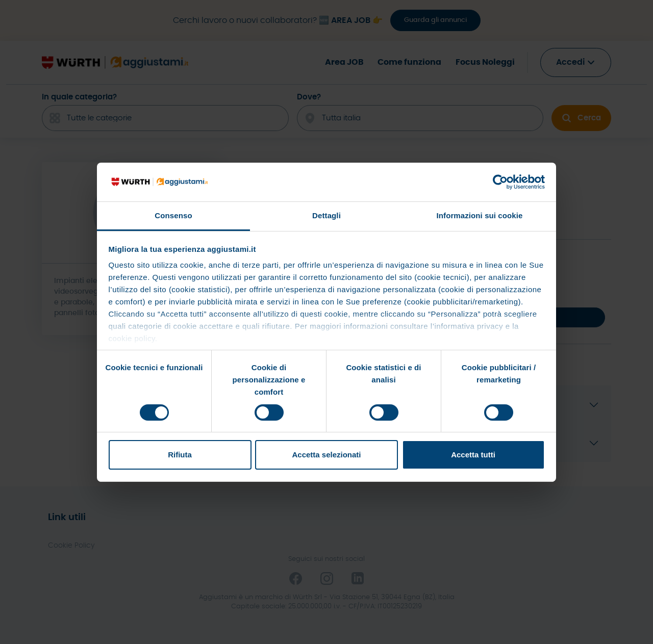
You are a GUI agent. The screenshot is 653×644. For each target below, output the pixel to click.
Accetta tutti (473, 455)
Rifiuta (180, 455)
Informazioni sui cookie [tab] (480, 215)
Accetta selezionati (326, 455)
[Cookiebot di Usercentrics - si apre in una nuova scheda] (500, 182)
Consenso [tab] (173, 215)
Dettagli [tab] (326, 215)
